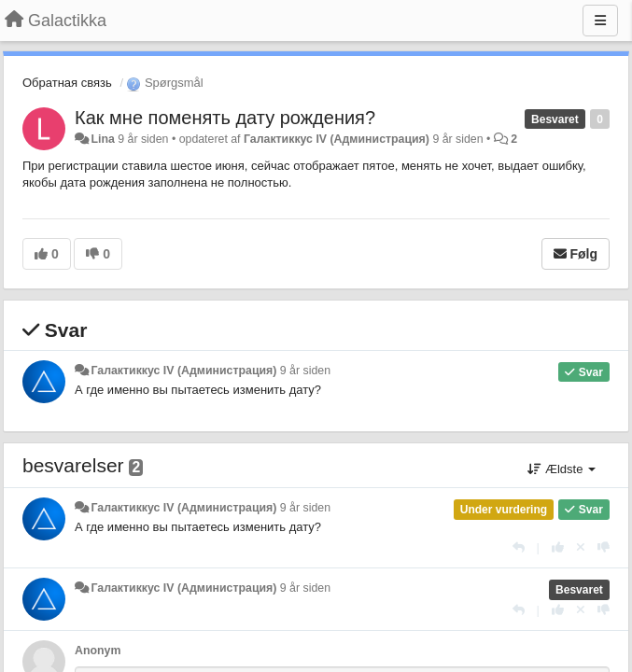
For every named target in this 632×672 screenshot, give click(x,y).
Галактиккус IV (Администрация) (337, 139)
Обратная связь (67, 83)
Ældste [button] (562, 469)
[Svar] (519, 547)
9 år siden (305, 371)
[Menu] (600, 21)
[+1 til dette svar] (558, 547)
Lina (102, 139)
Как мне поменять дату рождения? (225, 118)
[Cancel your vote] (581, 547)
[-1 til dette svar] (604, 547)
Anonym (98, 651)
